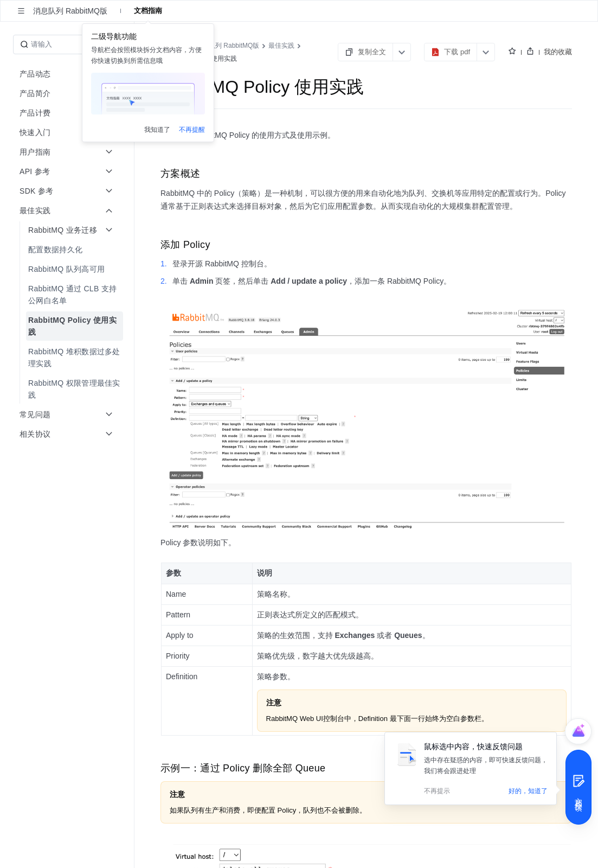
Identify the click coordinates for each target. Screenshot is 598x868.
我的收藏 (558, 52)
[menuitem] (68, 250)
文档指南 (148, 11)
